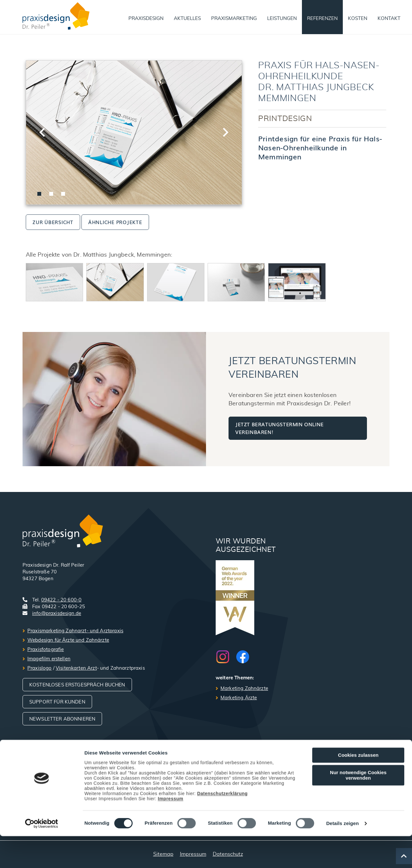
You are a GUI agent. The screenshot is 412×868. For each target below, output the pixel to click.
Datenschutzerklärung (222, 826)
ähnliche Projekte (115, 222)
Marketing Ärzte (239, 698)
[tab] (39, 194)
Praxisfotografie (46, 650)
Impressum (170, 831)
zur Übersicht (53, 222)
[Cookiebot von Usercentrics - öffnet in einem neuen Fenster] (42, 855)
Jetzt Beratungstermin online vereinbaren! (280, 428)
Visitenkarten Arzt (76, 668)
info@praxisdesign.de (57, 613)
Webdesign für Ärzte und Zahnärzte (68, 640)
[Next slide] (225, 132)
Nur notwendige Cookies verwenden (358, 807)
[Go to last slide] (43, 132)
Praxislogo (40, 668)
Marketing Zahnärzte (244, 689)
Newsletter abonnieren (62, 719)
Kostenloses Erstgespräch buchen (77, 685)
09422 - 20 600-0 (61, 600)
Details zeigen (342, 856)
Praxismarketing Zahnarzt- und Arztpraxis (75, 631)
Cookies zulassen (358, 787)
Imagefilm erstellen (49, 659)
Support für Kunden (57, 702)
